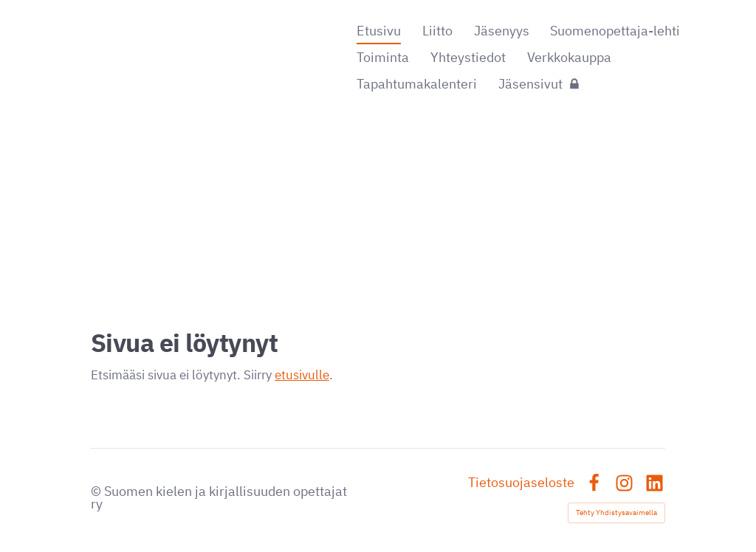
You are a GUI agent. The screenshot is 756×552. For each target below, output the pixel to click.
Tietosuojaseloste (521, 483)
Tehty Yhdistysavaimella (616, 513)
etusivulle (302, 375)
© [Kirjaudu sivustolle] (97, 491)
